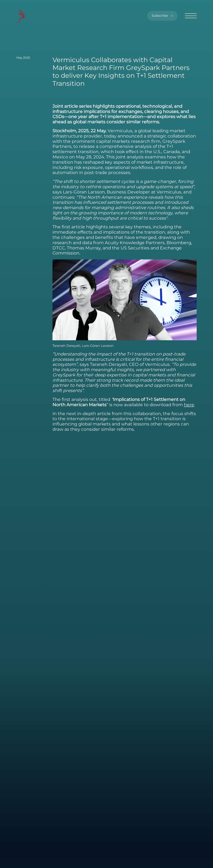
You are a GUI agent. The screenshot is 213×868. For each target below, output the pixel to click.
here (189, 405)
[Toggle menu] (191, 16)
